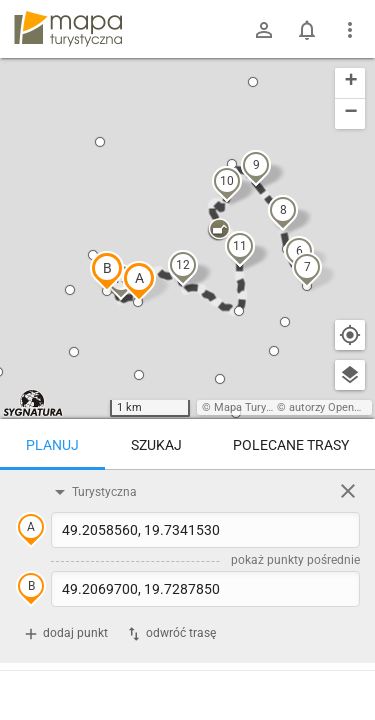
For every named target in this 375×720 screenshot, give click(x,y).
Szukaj (156, 445)
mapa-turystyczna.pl (68, 29)
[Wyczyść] (348, 491)
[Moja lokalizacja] (350, 335)
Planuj (52, 445)
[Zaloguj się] (264, 30)
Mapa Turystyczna (259, 407)
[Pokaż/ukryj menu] (350, 30)
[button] (139, 281)
